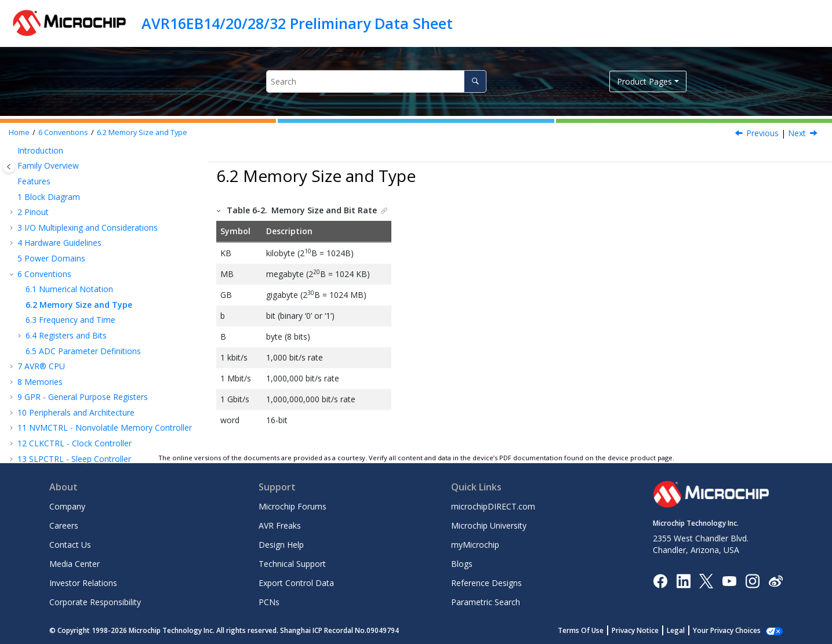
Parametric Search (486, 602)
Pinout (33, 212)
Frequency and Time (70, 320)
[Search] (475, 81)
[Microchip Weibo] (775, 581)
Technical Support (292, 564)
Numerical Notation (69, 289)
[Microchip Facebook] (660, 580)
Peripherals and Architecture (76, 412)
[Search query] (376, 81)
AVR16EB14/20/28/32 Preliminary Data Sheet (297, 23)
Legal (689, 630)
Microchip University (489, 525)
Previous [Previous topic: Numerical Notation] (762, 133)
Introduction (40, 150)
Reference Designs (486, 583)
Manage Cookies (733, 630)
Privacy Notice (648, 630)
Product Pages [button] (644, 81)
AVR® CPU (41, 366)
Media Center (75, 564)
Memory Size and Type (142, 132)
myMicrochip (475, 545)
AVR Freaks (280, 525)
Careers (64, 525)
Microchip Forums (293, 506)
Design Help (281, 545)
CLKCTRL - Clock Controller (75, 443)
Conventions (63, 132)
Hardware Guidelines (59, 243)
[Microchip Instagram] (752, 580)
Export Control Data (296, 583)
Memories (40, 382)
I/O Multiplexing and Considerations (88, 228)
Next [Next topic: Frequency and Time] (797, 133)
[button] (13, 151)
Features (34, 181)
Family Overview (48, 165)
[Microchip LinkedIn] (683, 580)
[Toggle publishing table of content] (9, 167)
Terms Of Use (593, 630)
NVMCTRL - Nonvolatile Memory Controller (105, 427)
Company (67, 506)
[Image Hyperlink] (729, 581)
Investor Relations (83, 583)
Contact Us (70, 545)
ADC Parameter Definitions (83, 351)
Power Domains (51, 258)
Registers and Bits (66, 335)
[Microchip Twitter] (706, 580)
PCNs (269, 602)
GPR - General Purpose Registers (83, 397)
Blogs (462, 564)
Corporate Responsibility (95, 602)
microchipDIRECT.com (493, 506)
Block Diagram (49, 197)
